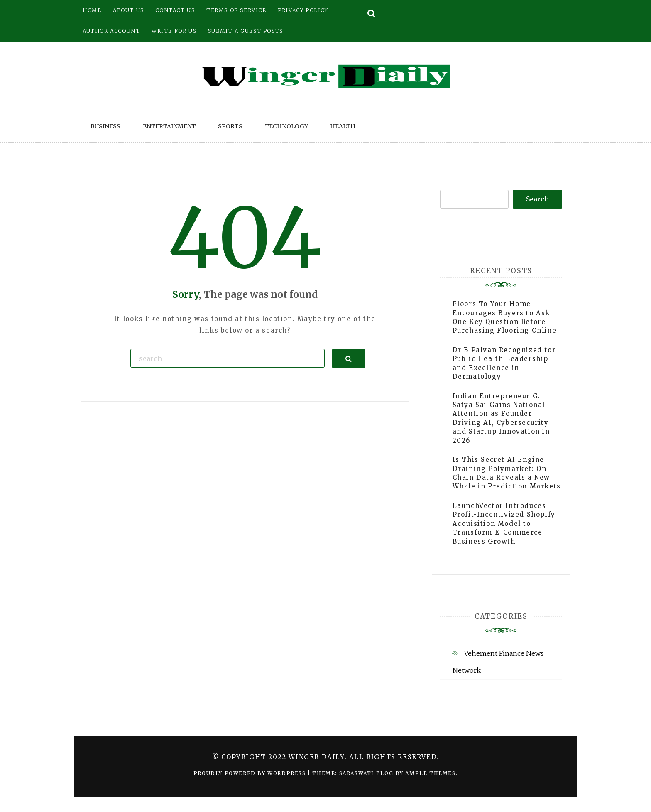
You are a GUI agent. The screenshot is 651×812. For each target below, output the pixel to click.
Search (537, 199)
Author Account (111, 31)
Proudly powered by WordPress (251, 773)
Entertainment (169, 126)
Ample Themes (430, 773)
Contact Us (175, 10)
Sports (230, 126)
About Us (128, 10)
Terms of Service (236, 10)
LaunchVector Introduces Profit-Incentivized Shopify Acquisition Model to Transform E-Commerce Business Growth (504, 524)
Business (105, 126)
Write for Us (174, 31)
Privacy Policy (303, 10)
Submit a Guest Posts (246, 31)
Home (92, 10)
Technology (286, 126)
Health (343, 126)
